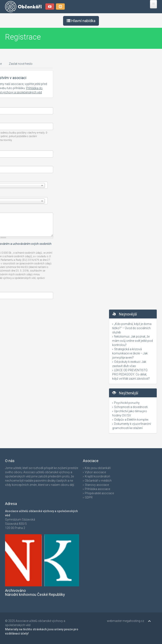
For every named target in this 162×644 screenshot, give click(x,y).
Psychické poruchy (127, 403)
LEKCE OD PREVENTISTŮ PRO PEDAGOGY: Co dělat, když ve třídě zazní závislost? (131, 374)
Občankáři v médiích (98, 481)
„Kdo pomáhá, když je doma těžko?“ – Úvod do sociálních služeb (132, 328)
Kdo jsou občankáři (98, 468)
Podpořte (60, 7)
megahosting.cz (133, 621)
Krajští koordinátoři (97, 476)
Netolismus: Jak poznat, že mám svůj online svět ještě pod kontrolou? (132, 341)
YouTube (50, 7)
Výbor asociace (95, 472)
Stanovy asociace (97, 485)
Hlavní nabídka (81, 21)
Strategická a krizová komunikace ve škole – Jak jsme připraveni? (130, 353)
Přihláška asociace (97, 489)
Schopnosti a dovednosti (131, 407)
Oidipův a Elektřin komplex (131, 420)
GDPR (89, 497)
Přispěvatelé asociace (99, 493)
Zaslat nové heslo (21, 64)
